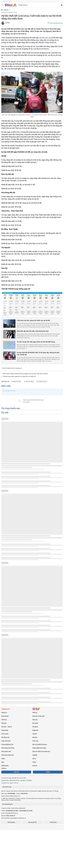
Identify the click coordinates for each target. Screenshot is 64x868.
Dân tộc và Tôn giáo (39, 716)
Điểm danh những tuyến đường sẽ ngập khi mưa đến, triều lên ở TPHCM (25, 374)
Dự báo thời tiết (16, 381)
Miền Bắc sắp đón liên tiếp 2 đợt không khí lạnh (33, 331)
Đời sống (35, 723)
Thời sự (6, 10)
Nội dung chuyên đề (7, 755)
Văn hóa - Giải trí (7, 727)
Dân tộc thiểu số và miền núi (41, 751)
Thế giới (4, 723)
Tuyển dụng (53, 822)
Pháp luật (35, 730)
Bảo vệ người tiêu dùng (40, 744)
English (35, 755)
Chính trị (4, 713)
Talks (3, 759)
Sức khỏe (35, 727)
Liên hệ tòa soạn (7, 787)
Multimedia (5, 766)
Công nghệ (5, 730)
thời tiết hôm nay (45, 38)
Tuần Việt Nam (6, 741)
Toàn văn (35, 741)
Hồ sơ (34, 759)
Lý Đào (7, 23)
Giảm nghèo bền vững (39, 748)
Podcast (35, 766)
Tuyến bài (16, 772)
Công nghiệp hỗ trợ (7, 744)
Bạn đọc (35, 737)
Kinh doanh (5, 716)
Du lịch (35, 734)
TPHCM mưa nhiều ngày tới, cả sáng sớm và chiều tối (19, 376)
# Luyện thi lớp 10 (23, 5)
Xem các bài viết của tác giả (56, 23)
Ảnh (3, 762)
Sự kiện (48, 772)
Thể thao (4, 720)
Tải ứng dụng (11, 822)
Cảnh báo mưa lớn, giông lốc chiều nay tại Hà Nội (33, 320)
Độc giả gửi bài (32, 822)
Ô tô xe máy (5, 734)
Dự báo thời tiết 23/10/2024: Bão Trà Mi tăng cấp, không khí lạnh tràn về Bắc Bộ (38, 354)
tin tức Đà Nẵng (29, 381)
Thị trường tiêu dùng (8, 748)
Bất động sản (5, 737)
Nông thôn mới (6, 751)
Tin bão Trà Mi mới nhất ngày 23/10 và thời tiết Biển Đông (36, 342)
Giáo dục (35, 720)
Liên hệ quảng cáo (7, 804)
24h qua (4, 768)
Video (34, 762)
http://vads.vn (11, 816)
